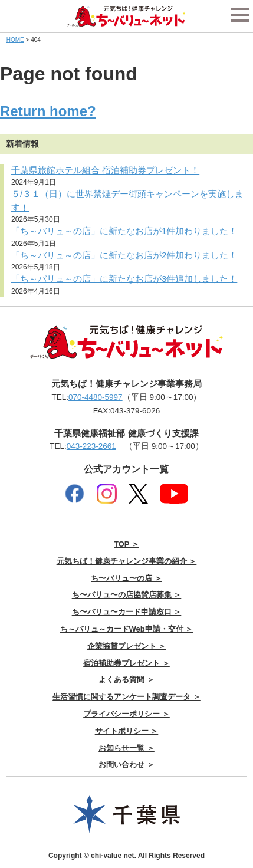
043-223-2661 (91, 446)
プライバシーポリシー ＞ (126, 714)
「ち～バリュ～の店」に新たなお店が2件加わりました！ (124, 255)
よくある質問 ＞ (126, 680)
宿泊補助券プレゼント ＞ (126, 663)
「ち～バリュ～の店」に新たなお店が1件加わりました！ (124, 231)
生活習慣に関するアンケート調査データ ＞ (126, 697)
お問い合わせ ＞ (126, 765)
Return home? (48, 111)
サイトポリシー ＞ (127, 731)
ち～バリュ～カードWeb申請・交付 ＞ (127, 629)
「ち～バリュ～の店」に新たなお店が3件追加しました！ (124, 279)
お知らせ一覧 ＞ (126, 748)
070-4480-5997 (96, 397)
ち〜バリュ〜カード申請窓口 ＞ (127, 612)
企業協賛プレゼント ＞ (127, 646)
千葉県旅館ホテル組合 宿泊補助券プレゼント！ (105, 170)
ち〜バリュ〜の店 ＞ (126, 578)
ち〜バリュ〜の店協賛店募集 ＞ (127, 595)
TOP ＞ (126, 544)
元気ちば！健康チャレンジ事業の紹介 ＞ (127, 561)
